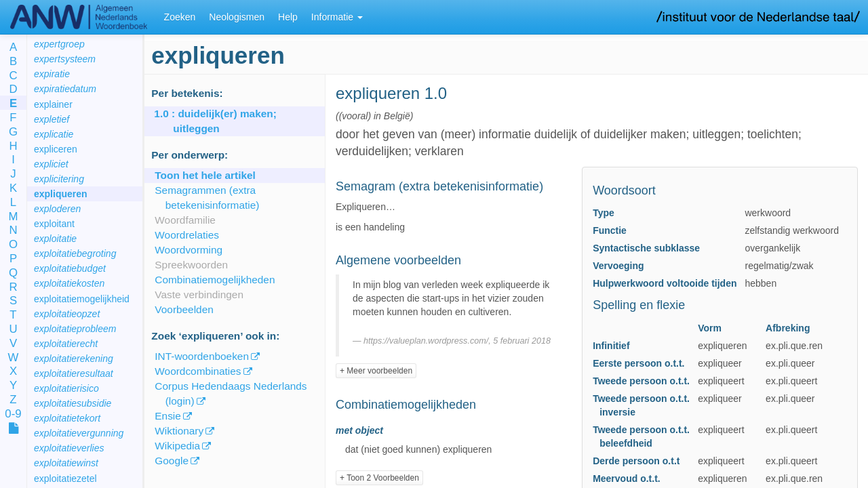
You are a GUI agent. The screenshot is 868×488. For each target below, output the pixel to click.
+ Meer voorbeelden (376, 371)
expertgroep (59, 44)
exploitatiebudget (70, 268)
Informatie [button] (337, 17)
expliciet (51, 164)
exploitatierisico (66, 388)
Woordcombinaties (198, 371)
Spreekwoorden (191, 265)
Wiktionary (179, 431)
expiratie (52, 74)
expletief (52, 119)
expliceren (56, 149)
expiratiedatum (65, 89)
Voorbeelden (184, 309)
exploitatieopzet (67, 314)
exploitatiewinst (66, 463)
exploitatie (55, 239)
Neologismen (237, 17)
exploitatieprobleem (75, 329)
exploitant (54, 224)
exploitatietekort (67, 418)
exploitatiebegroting (75, 253)
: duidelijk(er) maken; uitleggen (224, 121)
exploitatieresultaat (74, 373)
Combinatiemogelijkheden (215, 280)
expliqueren (61, 194)
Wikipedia (177, 446)
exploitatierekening (74, 359)
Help (288, 17)
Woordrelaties (187, 235)
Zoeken (180, 17)
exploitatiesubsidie (73, 403)
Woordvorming (189, 250)
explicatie (54, 134)
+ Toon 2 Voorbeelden (379, 478)
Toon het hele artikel (205, 175)
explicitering (59, 179)
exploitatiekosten (69, 283)
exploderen (57, 209)
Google (172, 461)
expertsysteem (65, 59)
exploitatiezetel (65, 479)
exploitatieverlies (69, 448)
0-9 (13, 414)
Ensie (168, 416)
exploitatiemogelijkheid (82, 299)
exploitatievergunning (79, 433)
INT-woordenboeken (202, 356)
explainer (53, 104)
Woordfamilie (185, 220)
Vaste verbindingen (199, 294)
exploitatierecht (66, 344)
